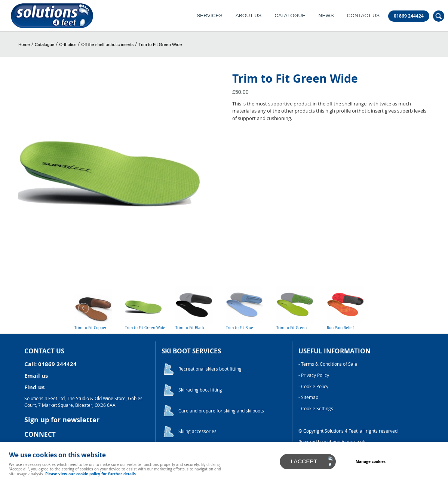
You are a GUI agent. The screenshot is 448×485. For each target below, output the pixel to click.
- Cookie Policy (313, 386)
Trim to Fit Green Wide (160, 44)
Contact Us (363, 16)
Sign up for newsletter (62, 420)
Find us (34, 387)
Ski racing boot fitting (200, 390)
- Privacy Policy (314, 375)
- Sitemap (308, 397)
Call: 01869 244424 (50, 364)
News (326, 16)
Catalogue (290, 16)
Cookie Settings (317, 409)
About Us (249, 16)
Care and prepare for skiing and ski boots (221, 411)
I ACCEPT (304, 461)
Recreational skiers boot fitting (210, 369)
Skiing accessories (197, 431)
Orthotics (68, 44)
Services (210, 16)
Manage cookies (371, 461)
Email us (36, 376)
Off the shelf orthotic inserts (107, 44)
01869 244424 (409, 16)
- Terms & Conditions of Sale (328, 364)
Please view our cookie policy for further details (90, 474)
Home (24, 44)
